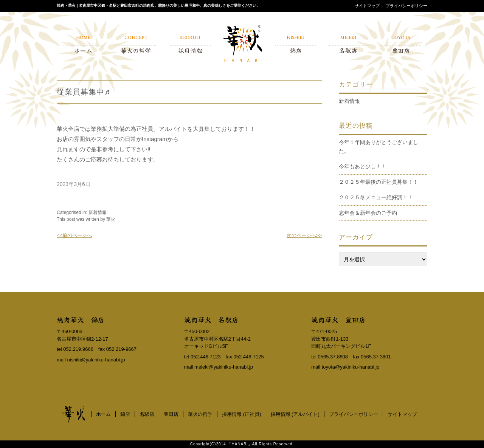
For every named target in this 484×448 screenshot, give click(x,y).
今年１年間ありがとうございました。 (379, 147)
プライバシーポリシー (406, 6)
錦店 (125, 414)
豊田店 (171, 414)
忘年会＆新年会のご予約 (368, 213)
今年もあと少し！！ (363, 166)
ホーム (103, 414)
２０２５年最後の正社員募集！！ (379, 182)
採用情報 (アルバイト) (295, 414)
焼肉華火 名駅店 (211, 319)
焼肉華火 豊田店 (338, 319)
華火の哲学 (200, 414)
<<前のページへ (74, 235)
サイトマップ (367, 6)
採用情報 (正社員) (241, 414)
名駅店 (147, 414)
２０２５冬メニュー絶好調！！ (376, 197)
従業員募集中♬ (84, 92)
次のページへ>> (304, 235)
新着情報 (98, 212)
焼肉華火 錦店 (81, 319)
